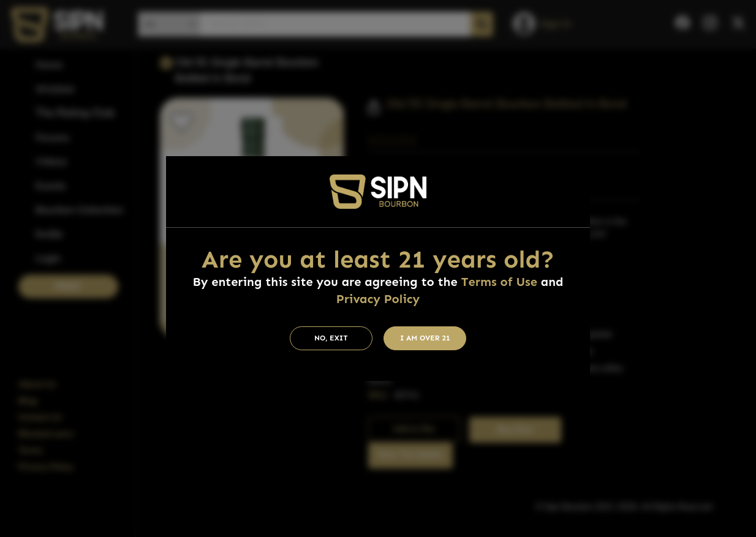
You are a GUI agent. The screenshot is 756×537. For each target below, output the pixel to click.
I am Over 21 (425, 338)
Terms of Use (499, 282)
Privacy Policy (378, 299)
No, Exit (331, 338)
